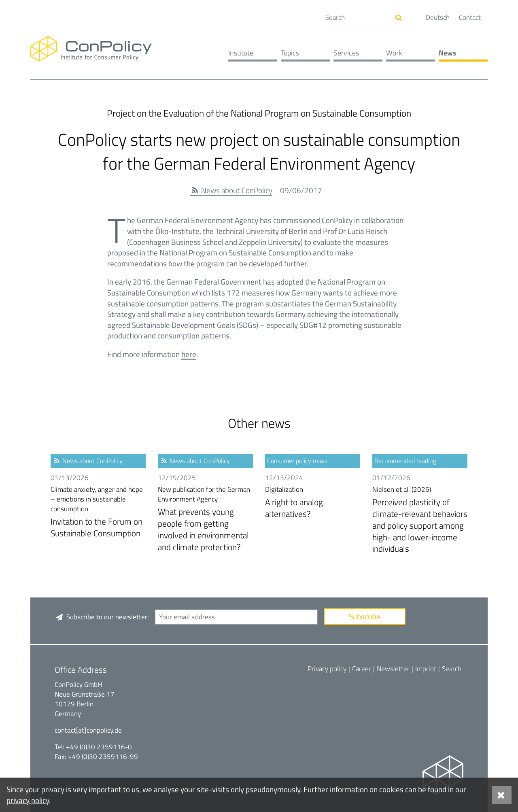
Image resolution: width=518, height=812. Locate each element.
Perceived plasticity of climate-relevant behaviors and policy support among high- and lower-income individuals (420, 520)
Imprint (426, 669)
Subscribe (365, 616)
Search (452, 669)
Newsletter (393, 669)
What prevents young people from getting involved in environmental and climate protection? (205, 519)
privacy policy (28, 800)
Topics (290, 53)
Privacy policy (327, 669)
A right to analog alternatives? (313, 503)
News (447, 53)
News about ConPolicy (237, 190)
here (189, 354)
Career (362, 669)
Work (394, 53)
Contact (470, 17)
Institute (241, 53)
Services (346, 53)
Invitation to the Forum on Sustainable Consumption (98, 512)
